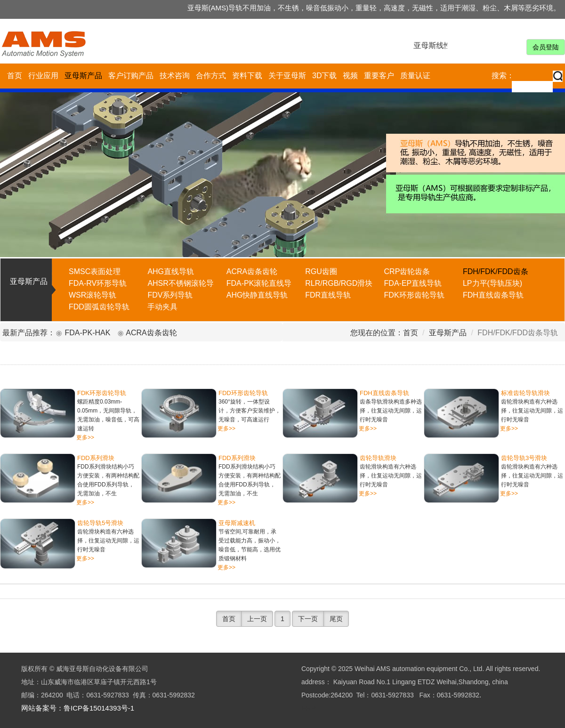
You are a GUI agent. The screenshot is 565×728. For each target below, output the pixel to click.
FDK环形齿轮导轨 (102, 393)
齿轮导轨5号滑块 (100, 523)
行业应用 (43, 76)
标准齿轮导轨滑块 (525, 393)
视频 (350, 76)
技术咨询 (175, 76)
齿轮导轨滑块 (378, 458)
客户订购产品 (131, 76)
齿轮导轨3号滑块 (524, 458)
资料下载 (247, 76)
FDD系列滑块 (96, 458)
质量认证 (415, 76)
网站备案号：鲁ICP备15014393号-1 (78, 708)
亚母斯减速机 (237, 523)
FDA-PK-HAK (87, 333)
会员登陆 (546, 47)
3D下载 (324, 76)
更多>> (85, 437)
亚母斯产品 (83, 76)
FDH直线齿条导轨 (384, 393)
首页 (15, 76)
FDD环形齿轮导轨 (243, 393)
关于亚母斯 (287, 76)
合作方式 (211, 76)
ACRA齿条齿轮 (151, 333)
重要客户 (379, 76)
